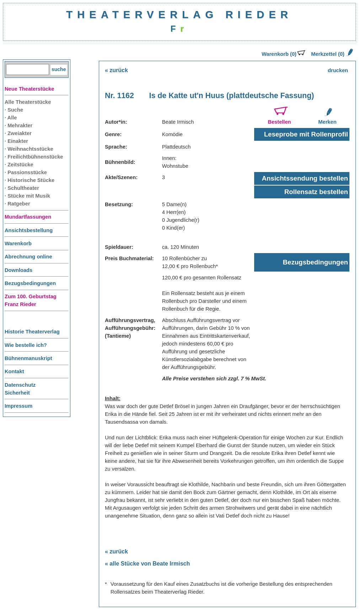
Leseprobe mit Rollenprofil (306, 134)
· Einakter (16, 141)
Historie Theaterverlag (32, 332)
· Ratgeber (17, 204)
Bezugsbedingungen (30, 283)
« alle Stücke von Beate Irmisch (147, 564)
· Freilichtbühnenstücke (34, 157)
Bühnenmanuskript (28, 358)
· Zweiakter (18, 133)
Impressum (18, 406)
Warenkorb (18, 243)
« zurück (116, 70)
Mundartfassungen (28, 217)
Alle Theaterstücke (28, 102)
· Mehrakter (18, 125)
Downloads (18, 270)
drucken (338, 70)
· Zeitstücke (19, 165)
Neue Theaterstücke (29, 89)
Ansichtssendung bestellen (305, 178)
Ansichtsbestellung (29, 230)
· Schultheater (22, 188)
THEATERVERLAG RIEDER (179, 14)
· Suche (14, 110)
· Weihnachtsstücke (29, 149)
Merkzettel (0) (331, 54)
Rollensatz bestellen (316, 192)
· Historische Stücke (30, 180)
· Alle (11, 118)
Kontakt (14, 371)
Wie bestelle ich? (26, 345)
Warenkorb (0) (283, 54)
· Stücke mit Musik (27, 196)
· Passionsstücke (26, 172)
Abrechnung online (28, 257)
